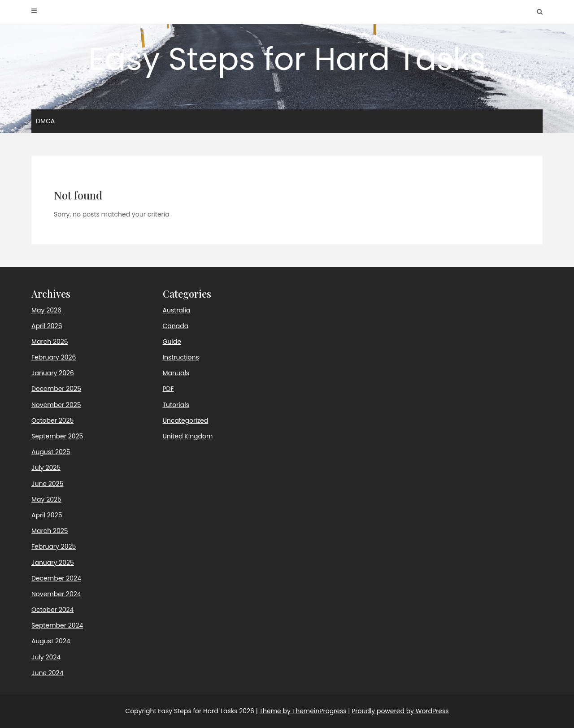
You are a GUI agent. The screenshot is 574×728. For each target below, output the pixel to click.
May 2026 (46, 310)
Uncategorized (186, 420)
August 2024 (51, 641)
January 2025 (53, 563)
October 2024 (52, 610)
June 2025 (47, 484)
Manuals (176, 373)
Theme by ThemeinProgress (303, 711)
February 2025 (54, 546)
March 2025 (50, 531)
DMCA (45, 121)
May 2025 (46, 499)
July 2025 (46, 468)
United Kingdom (188, 436)
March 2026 (50, 342)
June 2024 (47, 673)
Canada (176, 326)
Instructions (181, 357)
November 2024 (56, 594)
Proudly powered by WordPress (400, 711)
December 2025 (56, 389)
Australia (177, 310)
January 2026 (53, 373)
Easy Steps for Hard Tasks (287, 59)
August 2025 (51, 452)
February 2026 (54, 357)
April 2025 (47, 515)
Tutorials (176, 405)
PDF (168, 389)
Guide (172, 342)
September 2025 (57, 436)
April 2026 (47, 326)
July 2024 (46, 657)
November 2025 (56, 405)
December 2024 (56, 578)
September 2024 (57, 625)
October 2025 (52, 420)
